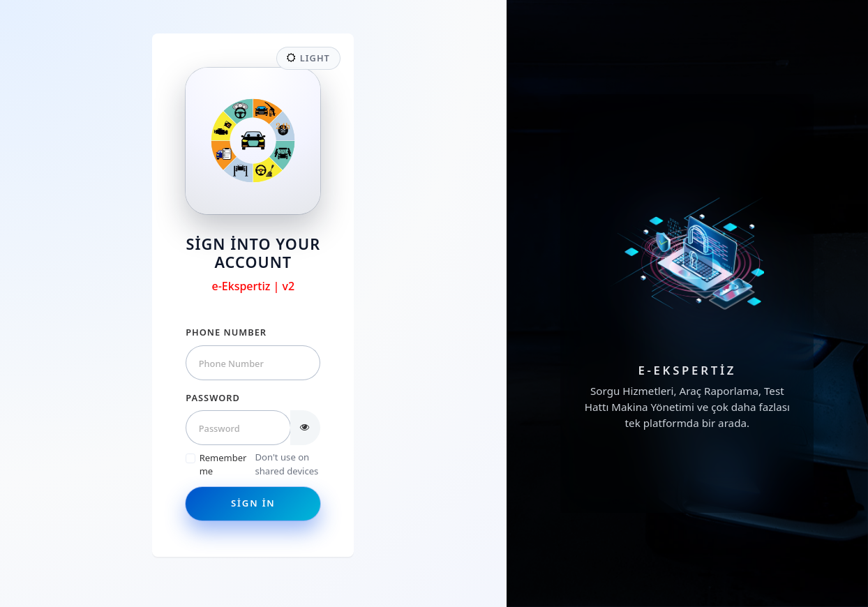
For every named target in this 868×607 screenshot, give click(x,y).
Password (213, 398)
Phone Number (226, 332)
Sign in (253, 503)
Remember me (223, 465)
